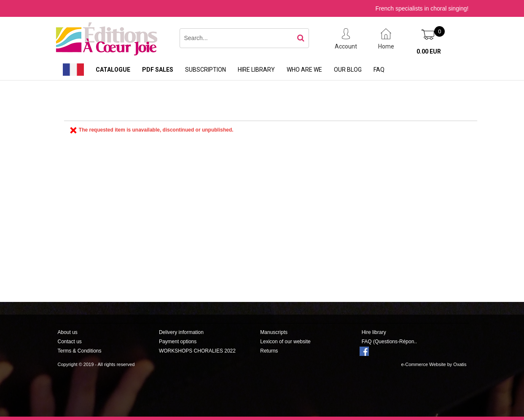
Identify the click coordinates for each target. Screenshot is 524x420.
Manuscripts (274, 332)
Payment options (178, 342)
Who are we (304, 70)
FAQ (379, 70)
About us (68, 332)
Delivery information (181, 332)
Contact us (70, 342)
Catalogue (113, 70)
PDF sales (158, 70)
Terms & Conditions (80, 351)
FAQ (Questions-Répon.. (389, 342)
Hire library (256, 70)
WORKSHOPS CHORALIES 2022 (197, 351)
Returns (269, 351)
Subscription (206, 70)
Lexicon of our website (285, 342)
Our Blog (348, 70)
